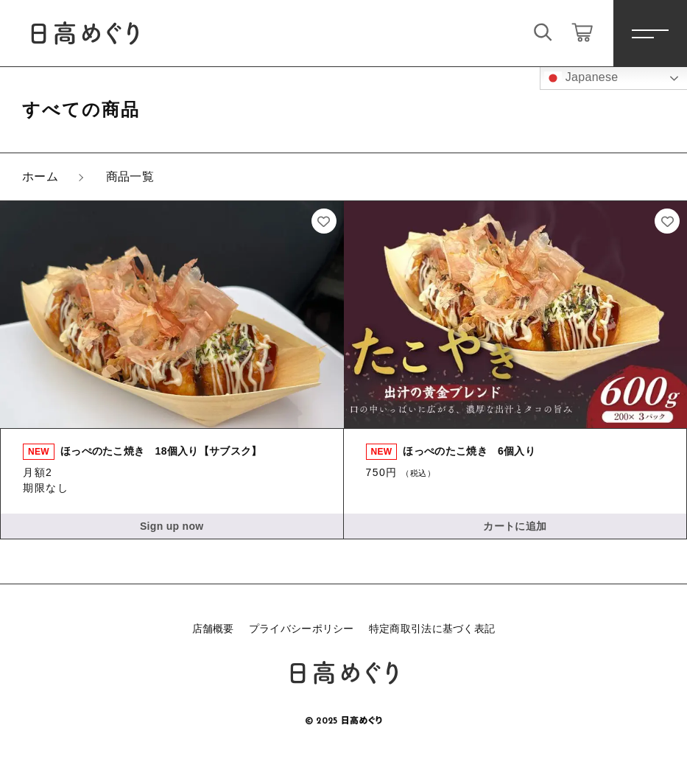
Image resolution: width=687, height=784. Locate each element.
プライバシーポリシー (302, 629)
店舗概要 (213, 629)
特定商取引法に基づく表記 (432, 629)
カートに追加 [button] (515, 526)
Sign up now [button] (172, 526)
